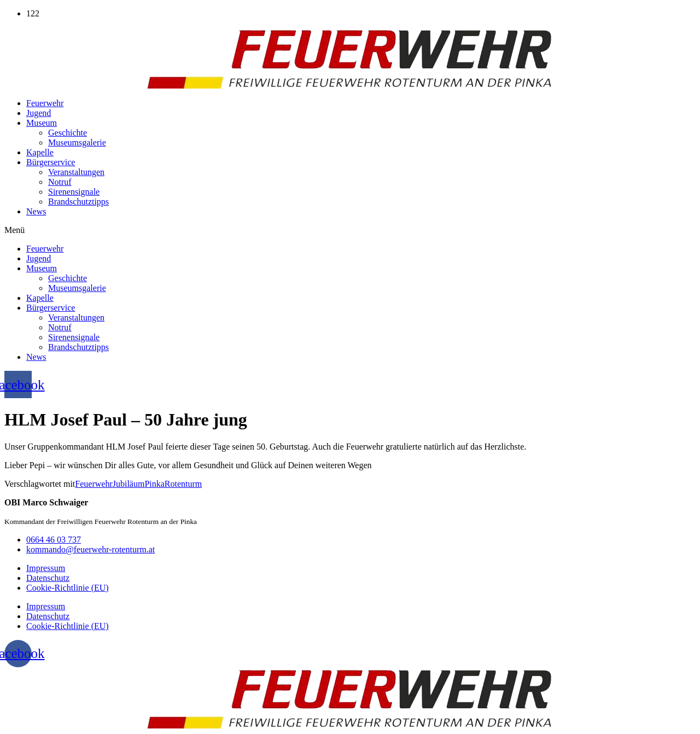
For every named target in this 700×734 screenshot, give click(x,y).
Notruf (60, 182)
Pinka (154, 484)
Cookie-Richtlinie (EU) (68, 588)
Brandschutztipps (78, 202)
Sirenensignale (74, 192)
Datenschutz (48, 578)
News (36, 211)
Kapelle (40, 152)
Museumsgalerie (77, 142)
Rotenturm (183, 484)
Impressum (46, 568)
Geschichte (68, 133)
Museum (42, 123)
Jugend (39, 113)
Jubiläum (129, 484)
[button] (350, 230)
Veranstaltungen (76, 172)
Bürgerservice (51, 162)
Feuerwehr (45, 103)
